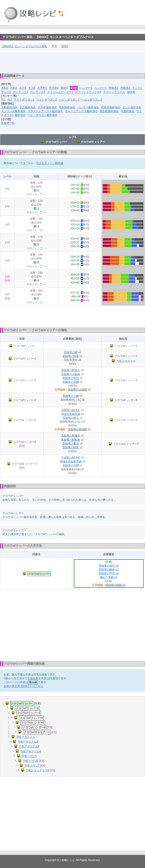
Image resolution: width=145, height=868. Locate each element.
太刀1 (23, 88)
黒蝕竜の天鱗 (71, 465)
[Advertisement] (72, 63)
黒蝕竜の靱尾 (71, 447)
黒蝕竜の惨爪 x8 (109, 566)
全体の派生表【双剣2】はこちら (23, 686)
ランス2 (6, 92)
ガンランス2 (38, 92)
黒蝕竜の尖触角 (71, 374)
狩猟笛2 (125, 88)
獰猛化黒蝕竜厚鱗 (71, 461)
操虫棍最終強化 (109, 111)
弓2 (10, 100)
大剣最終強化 (9, 107)
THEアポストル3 (29, 746)
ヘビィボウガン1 (69, 100)
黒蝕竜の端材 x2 (115, 585)
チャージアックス (114, 92)
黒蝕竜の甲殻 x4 (109, 573)
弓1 (3, 100)
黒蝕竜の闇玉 (71, 418)
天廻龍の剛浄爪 (71, 458)
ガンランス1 (20, 92)
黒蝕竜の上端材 (77, 390)
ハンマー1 (86, 88)
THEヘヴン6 (31, 761)
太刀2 (32, 88)
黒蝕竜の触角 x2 (109, 569)
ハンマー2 (100, 88)
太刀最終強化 (28, 107)
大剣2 (14, 88)
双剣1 (64, 88)
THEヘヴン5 (29, 756)
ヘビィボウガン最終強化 (42, 115)
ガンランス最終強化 (13, 111)
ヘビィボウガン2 (92, 100)
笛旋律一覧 (8, 123)
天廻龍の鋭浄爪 (71, 410)
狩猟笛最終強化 (111, 107)
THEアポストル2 (28, 742)
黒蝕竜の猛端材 (77, 429)
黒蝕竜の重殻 (71, 444)
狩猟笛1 (113, 88)
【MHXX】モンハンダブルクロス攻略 (24, 46)
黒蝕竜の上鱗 (71, 396)
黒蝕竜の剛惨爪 (71, 436)
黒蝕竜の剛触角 (71, 440)
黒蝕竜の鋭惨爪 (71, 370)
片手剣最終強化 (47, 107)
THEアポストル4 (31, 751)
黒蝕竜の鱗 (71, 352)
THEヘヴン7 (32, 766)
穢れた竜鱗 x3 (109, 577)
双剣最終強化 (67, 107)
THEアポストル (126, 361)
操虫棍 (131, 92)
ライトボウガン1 (24, 100)
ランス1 (137, 88)
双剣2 (65, 46)
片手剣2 (54, 88)
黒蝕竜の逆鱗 (71, 382)
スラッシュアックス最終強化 (45, 111)
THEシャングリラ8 (37, 770)
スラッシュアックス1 (60, 92)
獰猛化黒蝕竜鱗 (71, 414)
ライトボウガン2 (47, 100)
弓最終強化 (127, 111)
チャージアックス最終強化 (81, 111)
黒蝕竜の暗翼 (71, 356)
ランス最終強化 (132, 107)
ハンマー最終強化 (88, 107)
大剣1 (5, 88)
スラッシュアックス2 (88, 92)
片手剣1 (42, 88)
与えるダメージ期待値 (50, 163)
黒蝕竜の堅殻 (71, 378)
